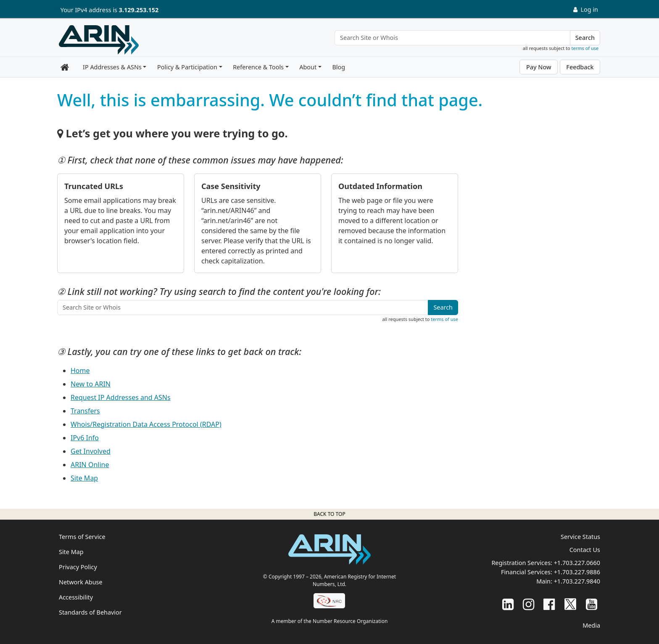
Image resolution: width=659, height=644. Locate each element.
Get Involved (91, 451)
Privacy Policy (78, 567)
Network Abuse (81, 582)
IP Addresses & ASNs (112, 67)
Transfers (85, 411)
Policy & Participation (187, 67)
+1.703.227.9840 (577, 581)
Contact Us (585, 550)
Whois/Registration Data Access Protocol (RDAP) (146, 424)
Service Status (580, 537)
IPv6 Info (85, 438)
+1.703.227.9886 (577, 572)
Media (591, 625)
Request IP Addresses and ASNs (121, 397)
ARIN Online (90, 465)
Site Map (84, 478)
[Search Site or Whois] (452, 38)
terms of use (585, 48)
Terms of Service (82, 537)
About (308, 67)
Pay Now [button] (539, 67)
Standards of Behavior (90, 612)
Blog (339, 67)
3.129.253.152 (139, 10)
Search (585, 38)
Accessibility (76, 597)
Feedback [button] (580, 67)
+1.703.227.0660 (577, 563)
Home (80, 371)
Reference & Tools (258, 67)
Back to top (329, 514)
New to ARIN (91, 384)
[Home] (99, 40)
